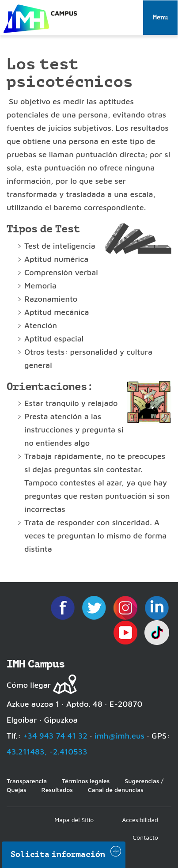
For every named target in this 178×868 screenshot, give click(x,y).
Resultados (57, 790)
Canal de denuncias (116, 790)
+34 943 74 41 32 (55, 736)
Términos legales (86, 781)
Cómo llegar (29, 685)
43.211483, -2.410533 (47, 752)
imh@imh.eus (119, 736)
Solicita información (58, 854)
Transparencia (27, 781)
